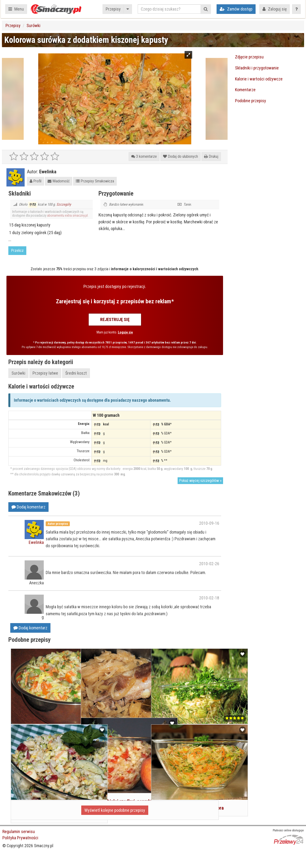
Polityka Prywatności (20, 838)
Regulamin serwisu (19, 831)
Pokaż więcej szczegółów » (200, 481)
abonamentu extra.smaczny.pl (67, 215)
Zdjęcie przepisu (249, 57)
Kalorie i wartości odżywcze (259, 79)
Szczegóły (64, 204)
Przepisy (113, 9)
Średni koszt (76, 373)
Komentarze (245, 90)
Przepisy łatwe (45, 373)
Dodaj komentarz (28, 507)
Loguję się (125, 332)
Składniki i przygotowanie (257, 68)
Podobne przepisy (251, 101)
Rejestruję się (115, 319)
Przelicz (17, 251)
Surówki (33, 25)
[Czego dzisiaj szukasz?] (169, 9)
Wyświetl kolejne (115, 810)
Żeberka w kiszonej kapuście (113, 706)
